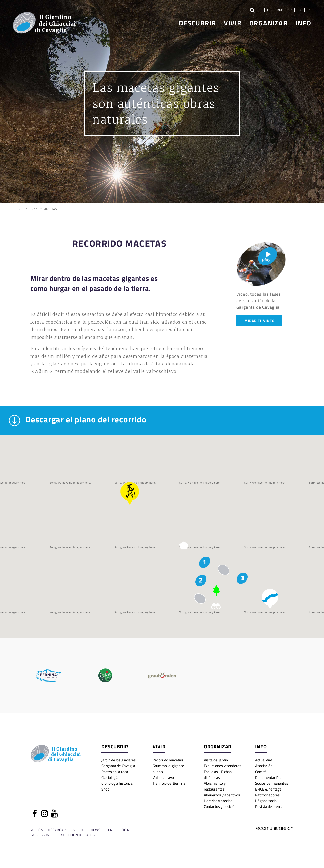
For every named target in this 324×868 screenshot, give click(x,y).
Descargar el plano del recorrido (78, 420)
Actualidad (264, 760)
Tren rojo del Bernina (169, 783)
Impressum (40, 835)
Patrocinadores (267, 795)
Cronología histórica (117, 783)
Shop (105, 789)
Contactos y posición (220, 806)
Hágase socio (266, 801)
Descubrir (198, 23)
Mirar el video (259, 321)
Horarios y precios (218, 801)
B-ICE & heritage (268, 789)
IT (260, 10)
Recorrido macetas (168, 760)
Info (303, 23)
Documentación (268, 777)
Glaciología (110, 777)
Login (125, 830)
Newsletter (102, 830)
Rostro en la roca (115, 771)
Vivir (233, 23)
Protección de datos (76, 835)
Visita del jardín (216, 760)
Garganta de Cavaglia (118, 766)
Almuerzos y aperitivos (222, 795)
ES (309, 10)
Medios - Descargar (48, 830)
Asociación (264, 766)
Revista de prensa (269, 806)
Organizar (269, 23)
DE (269, 10)
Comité (261, 771)
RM (280, 10)
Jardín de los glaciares (118, 760)
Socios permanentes (272, 783)
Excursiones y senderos (222, 766)
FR (290, 10)
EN (300, 10)
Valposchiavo (163, 777)
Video (78, 830)
